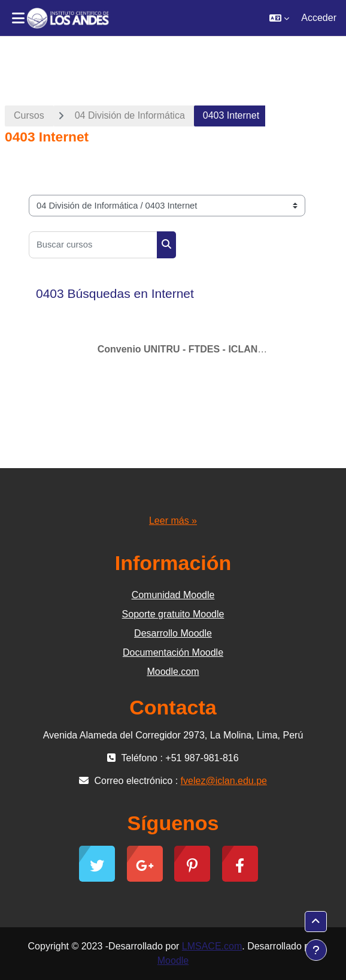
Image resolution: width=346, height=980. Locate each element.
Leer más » (173, 521)
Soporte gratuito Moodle (173, 614)
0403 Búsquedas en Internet (115, 293)
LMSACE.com (212, 946)
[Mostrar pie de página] (316, 950)
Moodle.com (173, 672)
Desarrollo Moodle (173, 633)
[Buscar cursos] (93, 245)
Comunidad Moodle (173, 595)
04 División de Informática (130, 115)
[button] (279, 18)
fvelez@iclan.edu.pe (224, 781)
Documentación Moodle (173, 652)
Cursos (29, 115)
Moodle (173, 961)
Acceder (319, 18)
